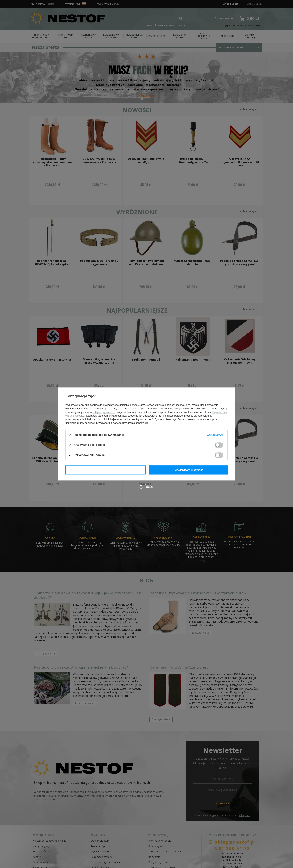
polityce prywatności (104, 412)
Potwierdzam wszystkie (188, 470)
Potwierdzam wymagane (105, 470)
